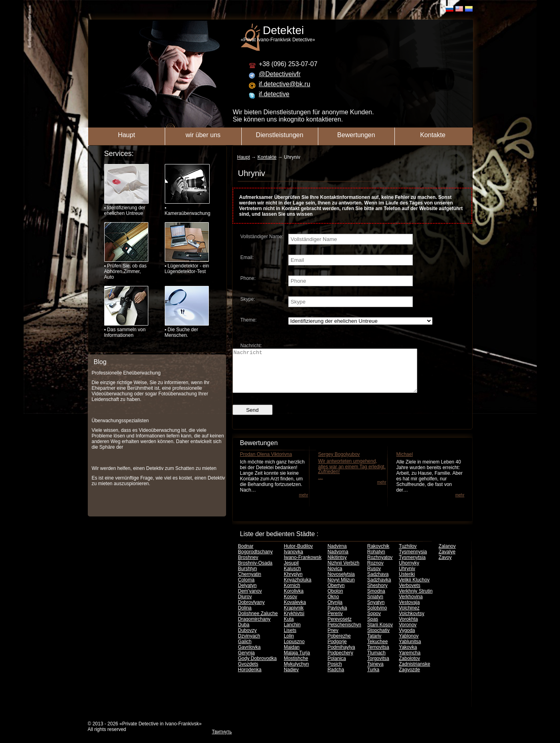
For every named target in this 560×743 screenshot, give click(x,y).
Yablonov (409, 644)
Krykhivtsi (294, 622)
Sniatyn (375, 605)
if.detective (274, 94)
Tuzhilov (408, 555)
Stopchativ (378, 639)
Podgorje (337, 650)
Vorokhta (408, 628)
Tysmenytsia (412, 566)
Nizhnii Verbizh (343, 571)
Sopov (374, 622)
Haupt (126, 135)
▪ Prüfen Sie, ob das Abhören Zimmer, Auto (126, 251)
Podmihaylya (341, 656)
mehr (304, 503)
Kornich (292, 594)
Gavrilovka (250, 656)
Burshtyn (248, 577)
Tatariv (374, 644)
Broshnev (248, 566)
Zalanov (447, 555)
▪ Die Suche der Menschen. (187, 312)
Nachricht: (251, 346)
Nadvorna (338, 560)
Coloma (246, 588)
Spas (373, 628)
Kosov (290, 605)
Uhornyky (409, 571)
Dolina (245, 616)
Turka (373, 678)
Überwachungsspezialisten (120, 421)
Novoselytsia (341, 583)
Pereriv (335, 622)
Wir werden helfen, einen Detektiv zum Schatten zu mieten (154, 468)
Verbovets (409, 594)
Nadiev (291, 678)
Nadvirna (337, 555)
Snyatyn (376, 611)
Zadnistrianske (414, 672)
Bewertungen (356, 135)
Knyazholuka (298, 588)
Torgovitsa (378, 667)
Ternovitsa (378, 656)
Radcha (336, 678)
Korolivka (294, 599)
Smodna (376, 599)
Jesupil (291, 571)
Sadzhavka (379, 588)
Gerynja (247, 661)
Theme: (249, 320)
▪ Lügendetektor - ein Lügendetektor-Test (187, 248)
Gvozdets (248, 672)
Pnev (333, 639)
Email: (247, 257)
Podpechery (340, 661)
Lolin (289, 644)
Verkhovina (411, 605)
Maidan (292, 656)
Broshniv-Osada (255, 571)
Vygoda (407, 639)
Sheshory (377, 594)
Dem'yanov (250, 599)
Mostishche (296, 667)
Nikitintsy (337, 566)
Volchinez (409, 616)
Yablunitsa (410, 650)
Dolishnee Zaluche (258, 622)
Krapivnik (294, 616)
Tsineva (375, 672)
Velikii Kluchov (414, 588)
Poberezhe (339, 644)
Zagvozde (409, 678)
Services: (119, 154)
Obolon (335, 599)
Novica (335, 577)
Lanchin (292, 633)
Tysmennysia (413, 560)
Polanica (337, 667)
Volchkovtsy (411, 622)
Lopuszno (294, 650)
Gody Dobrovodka (258, 667)
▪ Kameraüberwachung (187, 190)
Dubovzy (248, 639)
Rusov (374, 577)
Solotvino (377, 616)
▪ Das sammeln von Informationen (126, 312)
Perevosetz (340, 628)
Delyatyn (248, 594)
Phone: (248, 278)
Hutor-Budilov (298, 555)
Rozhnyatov (380, 566)
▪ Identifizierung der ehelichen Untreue (126, 190)
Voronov (408, 633)
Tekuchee (377, 650)
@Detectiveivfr (280, 74)
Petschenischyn (344, 633)
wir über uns (203, 135)
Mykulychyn (296, 672)
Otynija (335, 611)
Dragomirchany (254, 628)
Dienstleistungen (279, 135)
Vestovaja (409, 611)
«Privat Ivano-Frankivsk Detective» (361, 33)
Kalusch (292, 577)
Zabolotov (409, 667)
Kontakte (433, 135)
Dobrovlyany (252, 611)
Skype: (248, 299)
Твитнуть (222, 740)
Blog (100, 362)
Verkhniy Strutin (416, 599)
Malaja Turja (297, 661)
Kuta (289, 628)
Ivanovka (293, 560)
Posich (335, 672)
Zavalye (447, 560)
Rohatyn (376, 560)
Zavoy (445, 566)
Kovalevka (295, 611)
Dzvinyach (249, 644)
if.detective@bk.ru (285, 84)
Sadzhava (378, 583)
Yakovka (408, 656)
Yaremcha (410, 661)
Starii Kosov (380, 633)
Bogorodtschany (256, 560)
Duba (244, 633)
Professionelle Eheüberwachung (126, 373)
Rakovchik (378, 555)
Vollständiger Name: (262, 237)
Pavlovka (337, 616)
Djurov (245, 605)
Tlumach (376, 661)
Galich (245, 650)
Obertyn (336, 594)
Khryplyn (293, 583)
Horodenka (250, 678)
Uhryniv (407, 577)
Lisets (290, 639)
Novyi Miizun (341, 588)
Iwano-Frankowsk (303, 566)
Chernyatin (250, 583)
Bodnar (246, 555)
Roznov (375, 571)
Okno (333, 605)
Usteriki (407, 583)
